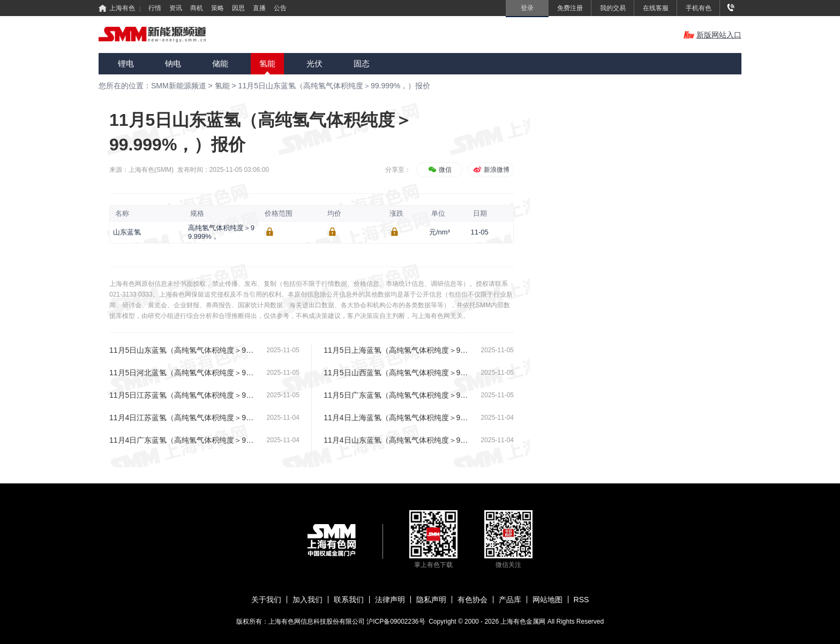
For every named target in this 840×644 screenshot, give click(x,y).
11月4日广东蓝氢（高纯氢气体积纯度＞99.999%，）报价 (183, 440)
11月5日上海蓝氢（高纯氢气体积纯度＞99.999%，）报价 (397, 350)
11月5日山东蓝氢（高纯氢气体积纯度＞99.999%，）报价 (335, 86)
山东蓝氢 (127, 232)
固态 (362, 63)
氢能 (267, 63)
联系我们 (349, 600)
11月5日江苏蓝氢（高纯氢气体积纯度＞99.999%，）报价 (183, 395)
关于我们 (266, 600)
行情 (155, 8)
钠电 (173, 63)
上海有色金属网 (524, 622)
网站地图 (547, 600)
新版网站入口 (712, 35)
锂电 (126, 63)
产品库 (510, 600)
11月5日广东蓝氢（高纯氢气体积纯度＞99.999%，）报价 (397, 395)
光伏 (314, 63)
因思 (238, 8)
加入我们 (307, 600)
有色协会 (472, 600)
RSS (582, 600)
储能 (220, 63)
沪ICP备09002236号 (396, 622)
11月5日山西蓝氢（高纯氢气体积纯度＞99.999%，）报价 (397, 373)
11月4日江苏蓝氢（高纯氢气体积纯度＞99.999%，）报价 (183, 418)
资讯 (176, 8)
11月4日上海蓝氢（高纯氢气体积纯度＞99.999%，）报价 (397, 418)
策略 (217, 8)
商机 (197, 8)
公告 (280, 8)
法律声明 (390, 600)
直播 (259, 8)
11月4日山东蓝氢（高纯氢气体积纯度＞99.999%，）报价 (397, 440)
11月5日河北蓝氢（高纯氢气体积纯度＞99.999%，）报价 (183, 373)
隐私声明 (431, 600)
